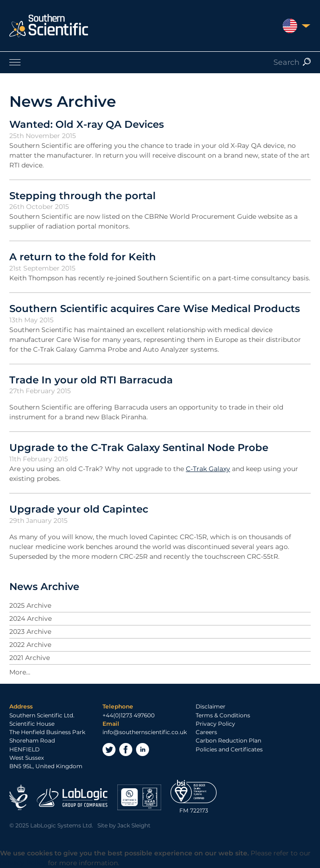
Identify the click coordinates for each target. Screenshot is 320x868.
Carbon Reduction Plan (228, 740)
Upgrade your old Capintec (79, 509)
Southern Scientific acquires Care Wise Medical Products (155, 308)
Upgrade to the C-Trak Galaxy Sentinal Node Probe (139, 447)
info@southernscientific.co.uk (145, 732)
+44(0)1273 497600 (129, 715)
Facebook (126, 750)
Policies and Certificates (229, 749)
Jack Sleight (134, 825)
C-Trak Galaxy (208, 469)
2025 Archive (30, 605)
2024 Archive (31, 618)
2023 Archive (30, 632)
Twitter (109, 750)
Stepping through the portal (82, 195)
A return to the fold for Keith (83, 257)
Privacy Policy (215, 724)
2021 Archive (30, 658)
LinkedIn (143, 750)
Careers (206, 732)
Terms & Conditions (223, 715)
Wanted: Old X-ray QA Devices (87, 124)
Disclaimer (211, 706)
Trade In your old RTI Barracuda (91, 380)
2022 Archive (30, 645)
